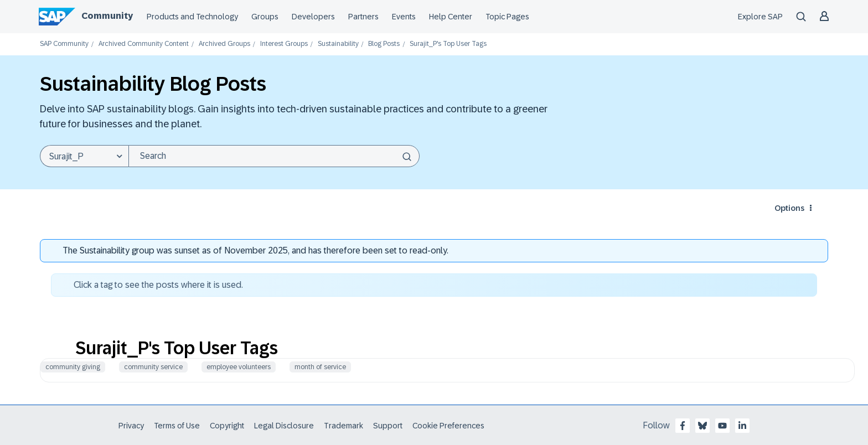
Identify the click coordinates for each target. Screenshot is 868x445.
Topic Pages (507, 17)
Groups (265, 17)
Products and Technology (192, 17)
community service (153, 367)
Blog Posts (384, 44)
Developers (313, 17)
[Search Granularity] (84, 156)
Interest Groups (284, 44)
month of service (320, 367)
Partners (363, 17)
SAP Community (64, 44)
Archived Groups (224, 44)
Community (107, 16)
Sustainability (338, 44)
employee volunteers (239, 367)
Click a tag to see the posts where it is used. (158, 285)
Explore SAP (760, 17)
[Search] (274, 156)
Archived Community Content (144, 44)
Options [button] (789, 208)
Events (404, 17)
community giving (73, 367)
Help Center (451, 17)
